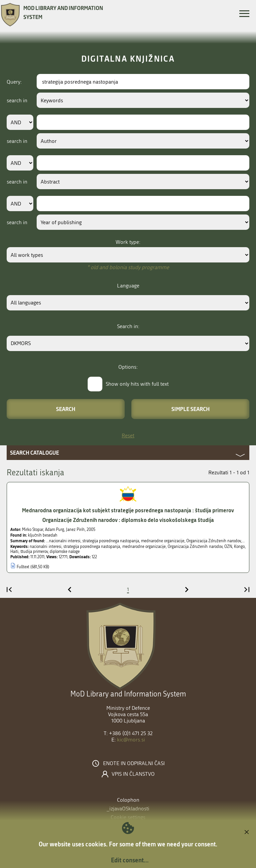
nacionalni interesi (45, 547)
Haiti (14, 552)
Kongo (239, 547)
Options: (128, 367)
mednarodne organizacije (144, 547)
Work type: (128, 242)
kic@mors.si (131, 740)
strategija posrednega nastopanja (92, 547)
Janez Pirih (75, 530)
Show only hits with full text (137, 384)
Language (128, 286)
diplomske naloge (65, 552)
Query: (14, 82)
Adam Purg (54, 530)
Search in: (128, 326)
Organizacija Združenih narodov (195, 547)
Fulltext (23, 567)
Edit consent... (130, 860)
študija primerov (34, 552)
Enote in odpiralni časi (134, 763)
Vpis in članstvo (133, 774)
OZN (228, 547)
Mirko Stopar (32, 530)
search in (17, 100)
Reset (128, 435)
